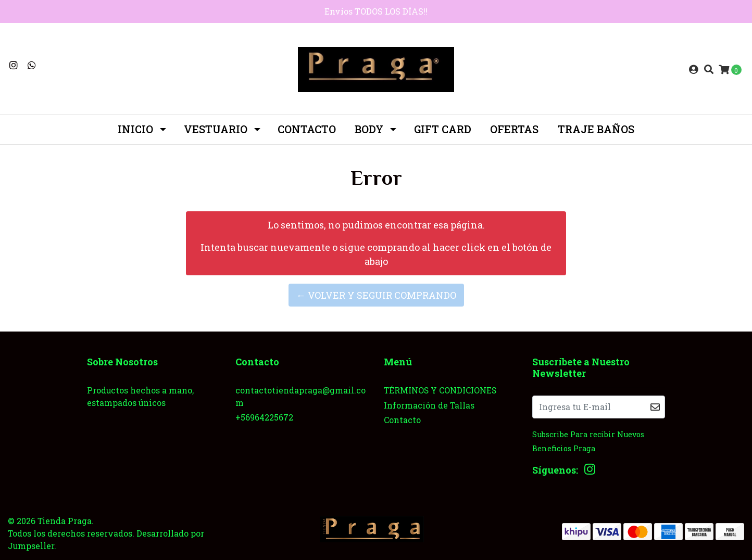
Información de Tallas (429, 405)
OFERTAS (514, 129)
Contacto (307, 129)
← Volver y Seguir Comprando (376, 295)
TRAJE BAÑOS (596, 129)
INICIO (135, 129)
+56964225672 (264, 417)
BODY (369, 129)
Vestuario (216, 129)
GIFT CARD (443, 129)
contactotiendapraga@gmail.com (300, 396)
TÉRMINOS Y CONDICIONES (440, 390)
